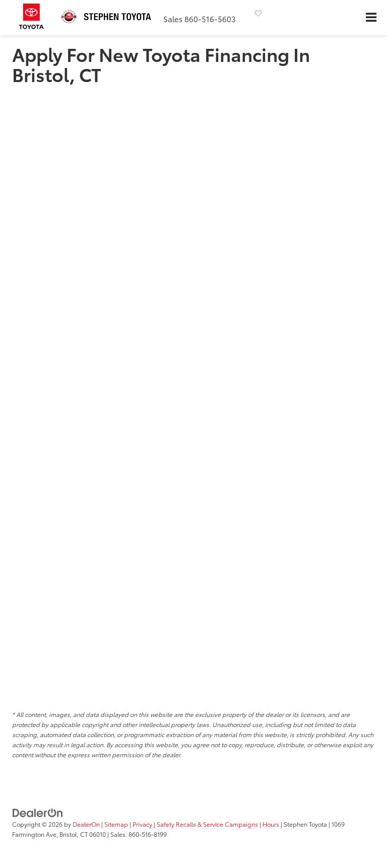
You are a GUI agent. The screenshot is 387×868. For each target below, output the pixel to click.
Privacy (142, 824)
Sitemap (116, 824)
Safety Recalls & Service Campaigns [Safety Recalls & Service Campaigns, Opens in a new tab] (207, 824)
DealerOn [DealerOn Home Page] (86, 824)
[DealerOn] (38, 812)
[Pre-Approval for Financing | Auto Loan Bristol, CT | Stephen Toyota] (193, 391)
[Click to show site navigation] (371, 18)
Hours (271, 824)
